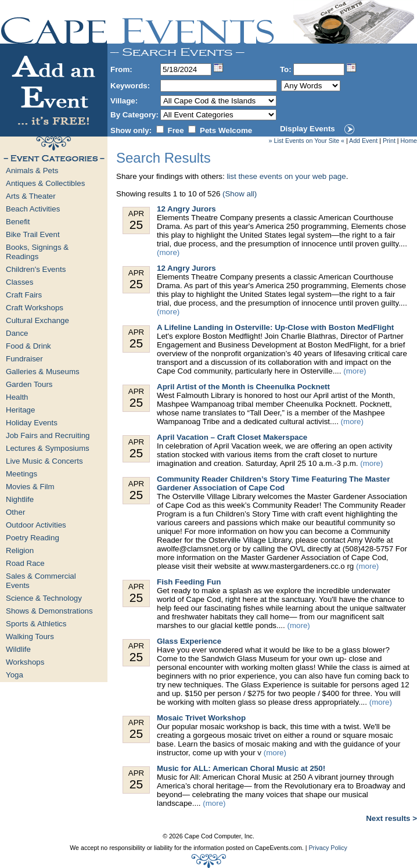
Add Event (363, 141)
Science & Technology (44, 598)
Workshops (25, 662)
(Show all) (240, 194)
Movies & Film (30, 487)
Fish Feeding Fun (189, 582)
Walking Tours (30, 636)
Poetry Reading (33, 538)
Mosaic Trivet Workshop (201, 718)
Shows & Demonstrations (49, 611)
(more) (168, 252)
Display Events (308, 129)
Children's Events (36, 269)
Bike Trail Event (33, 234)
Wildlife (18, 649)
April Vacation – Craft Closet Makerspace (232, 437)
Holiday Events (32, 423)
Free (176, 130)
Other (15, 512)
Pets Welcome (226, 130)
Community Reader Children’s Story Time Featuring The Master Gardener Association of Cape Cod (273, 483)
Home (409, 141)
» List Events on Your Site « (307, 141)
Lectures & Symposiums (48, 448)
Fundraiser (24, 359)
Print (389, 141)
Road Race (25, 563)
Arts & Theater (31, 196)
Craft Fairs (24, 295)
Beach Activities (33, 209)
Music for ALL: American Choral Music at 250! (241, 768)
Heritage (20, 410)
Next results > (391, 818)
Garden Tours (29, 384)
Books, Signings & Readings (37, 252)
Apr (136, 220)
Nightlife (20, 499)
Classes (19, 282)
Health (17, 397)
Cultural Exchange (37, 320)
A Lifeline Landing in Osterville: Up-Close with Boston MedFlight (275, 327)
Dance (17, 333)
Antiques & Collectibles (45, 183)
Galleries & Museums (43, 372)
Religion (20, 550)
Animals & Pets (32, 171)
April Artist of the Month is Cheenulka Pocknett (243, 387)
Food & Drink (28, 346)
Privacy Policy (328, 848)
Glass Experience (189, 641)
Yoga (15, 675)
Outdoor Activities (36, 525)
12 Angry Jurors (186, 209)
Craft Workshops (35, 308)
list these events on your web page (286, 176)
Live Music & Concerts (44, 461)
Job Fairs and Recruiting (48, 435)
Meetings (21, 474)
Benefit (18, 222)
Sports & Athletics (36, 624)
